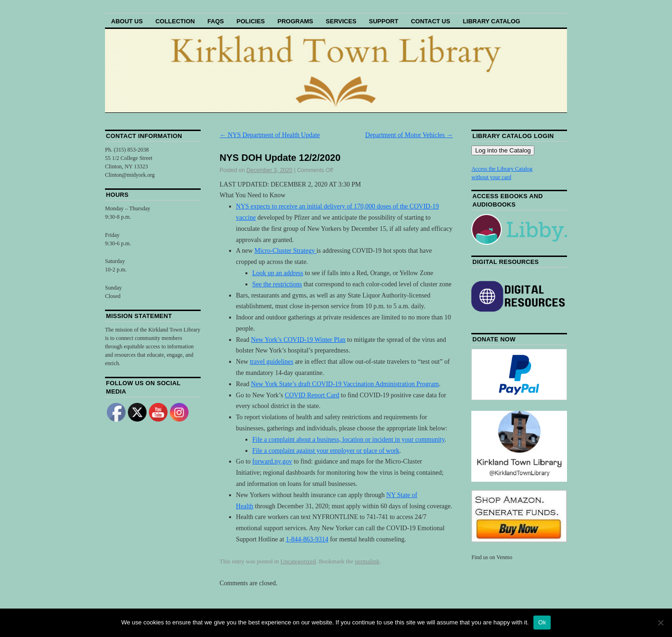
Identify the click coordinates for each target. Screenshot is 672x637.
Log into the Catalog (503, 150)
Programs (295, 21)
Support (384, 21)
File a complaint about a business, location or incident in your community (349, 440)
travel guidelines (271, 362)
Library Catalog (492, 21)
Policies (251, 21)
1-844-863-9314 (307, 539)
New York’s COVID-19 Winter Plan (298, 340)
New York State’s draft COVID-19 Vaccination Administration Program (345, 384)
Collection (175, 21)
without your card (491, 177)
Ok (542, 622)
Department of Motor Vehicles (409, 135)
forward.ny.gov (272, 461)
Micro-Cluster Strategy (284, 251)
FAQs (215, 21)
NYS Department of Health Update (270, 135)
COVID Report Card (312, 395)
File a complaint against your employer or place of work (326, 451)
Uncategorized (298, 561)
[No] (660, 623)
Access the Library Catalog (502, 169)
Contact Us (430, 21)
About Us (127, 21)
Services (341, 21)
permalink (367, 561)
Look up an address (278, 273)
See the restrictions (277, 284)
